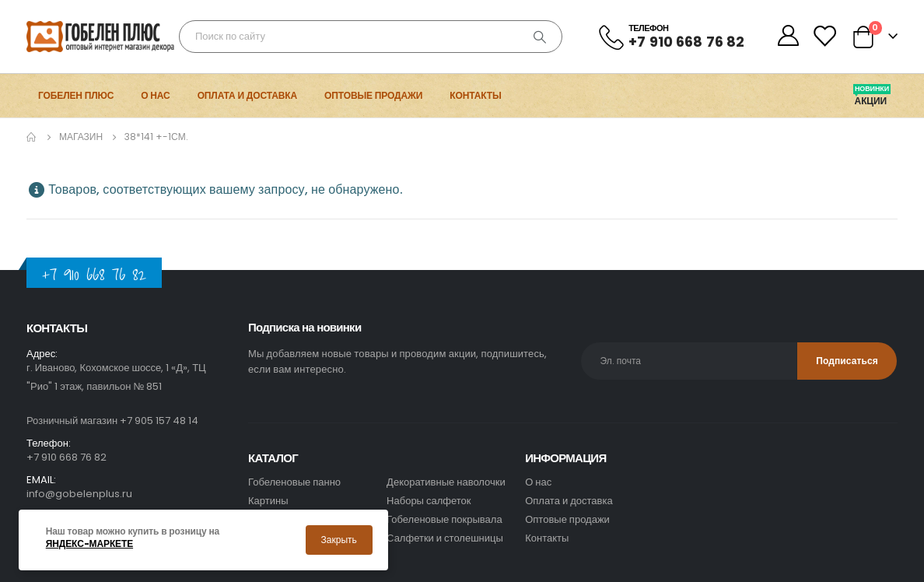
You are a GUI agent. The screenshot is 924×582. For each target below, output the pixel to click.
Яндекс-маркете (89, 544)
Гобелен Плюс (76, 95)
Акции (872, 101)
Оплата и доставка (247, 95)
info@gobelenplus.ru (79, 494)
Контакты (475, 95)
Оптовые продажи (373, 95)
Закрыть (339, 540)
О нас (155, 95)
